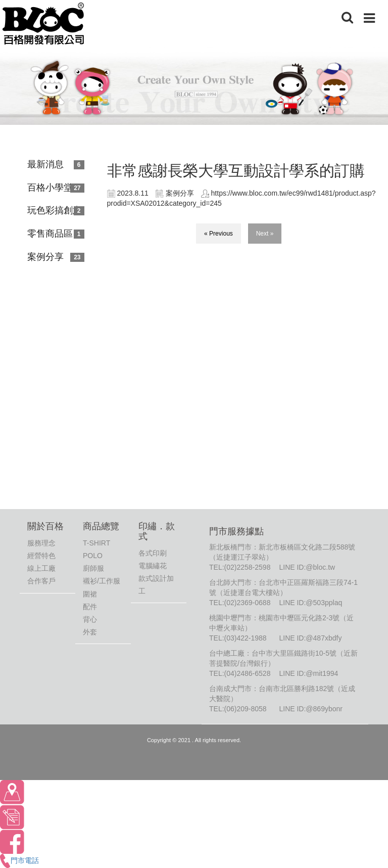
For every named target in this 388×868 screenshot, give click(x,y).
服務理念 (41, 543)
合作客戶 (41, 581)
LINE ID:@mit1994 (308, 673)
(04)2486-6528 (248, 673)
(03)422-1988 (246, 638)
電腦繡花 (153, 566)
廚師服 (93, 568)
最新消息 (45, 164)
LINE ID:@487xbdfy (310, 638)
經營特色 (41, 556)
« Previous (219, 234)
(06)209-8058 (246, 709)
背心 (90, 619)
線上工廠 (41, 568)
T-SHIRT (96, 543)
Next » (265, 234)
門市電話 (19, 860)
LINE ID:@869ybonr (311, 709)
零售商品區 (50, 234)
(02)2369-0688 (248, 603)
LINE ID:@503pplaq (310, 603)
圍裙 (90, 594)
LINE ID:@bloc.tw (307, 567)
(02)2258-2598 (248, 567)
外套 (90, 632)
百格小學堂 (50, 188)
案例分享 (45, 257)
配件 (90, 607)
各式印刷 (153, 553)
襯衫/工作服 (102, 581)
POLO (93, 556)
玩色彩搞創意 (55, 210)
